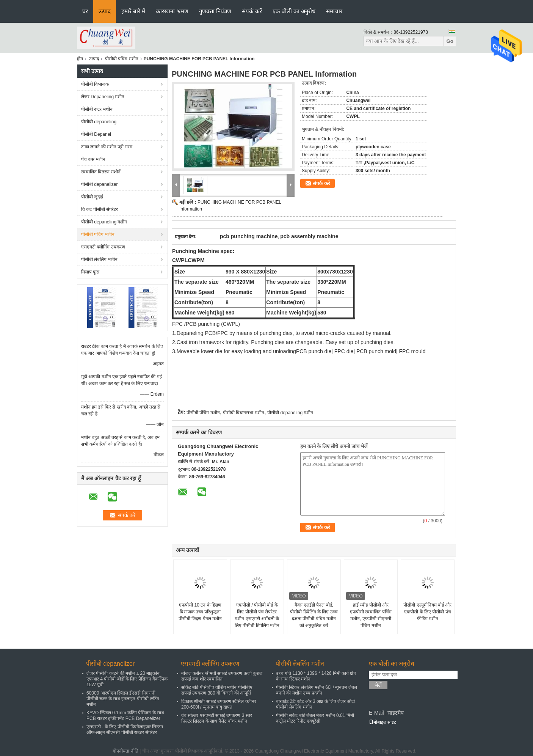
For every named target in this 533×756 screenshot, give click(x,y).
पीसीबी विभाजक (95, 84)
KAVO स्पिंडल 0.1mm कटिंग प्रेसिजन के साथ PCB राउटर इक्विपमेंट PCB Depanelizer (125, 716)
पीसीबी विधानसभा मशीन (244, 413)
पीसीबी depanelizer (99, 184)
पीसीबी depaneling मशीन (104, 222)
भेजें (378, 685)
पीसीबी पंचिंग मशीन (122, 59)
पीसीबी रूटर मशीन (97, 109)
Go (450, 41)
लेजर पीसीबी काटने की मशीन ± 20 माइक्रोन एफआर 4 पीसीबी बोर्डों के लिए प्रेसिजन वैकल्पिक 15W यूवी (127, 679)
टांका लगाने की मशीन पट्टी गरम (107, 147)
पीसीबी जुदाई (92, 197)
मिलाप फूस (90, 272)
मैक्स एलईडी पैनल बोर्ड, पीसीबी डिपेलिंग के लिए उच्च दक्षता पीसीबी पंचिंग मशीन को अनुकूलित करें (314, 615)
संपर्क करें (252, 11)
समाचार (334, 11)
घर (85, 11)
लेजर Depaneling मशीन (103, 97)
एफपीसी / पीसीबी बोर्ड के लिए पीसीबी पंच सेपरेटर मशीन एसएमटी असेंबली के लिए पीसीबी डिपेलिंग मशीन (257, 615)
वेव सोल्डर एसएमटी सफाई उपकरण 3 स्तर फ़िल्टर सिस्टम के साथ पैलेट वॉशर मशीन (217, 718)
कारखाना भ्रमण (172, 11)
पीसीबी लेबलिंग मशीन (99, 259)
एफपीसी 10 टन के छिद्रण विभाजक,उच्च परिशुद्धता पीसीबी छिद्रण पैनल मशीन (200, 612)
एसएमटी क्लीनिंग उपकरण (103, 247)
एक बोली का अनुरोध (294, 11)
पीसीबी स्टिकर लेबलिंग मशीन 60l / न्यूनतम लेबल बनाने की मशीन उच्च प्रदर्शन (317, 690)
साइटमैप (396, 713)
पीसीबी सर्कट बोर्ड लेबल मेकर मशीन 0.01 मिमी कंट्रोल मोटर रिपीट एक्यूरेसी (315, 718)
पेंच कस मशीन (93, 159)
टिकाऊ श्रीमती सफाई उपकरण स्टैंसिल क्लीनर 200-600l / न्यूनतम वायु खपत (219, 704)
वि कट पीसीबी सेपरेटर (100, 209)
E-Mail (376, 713)
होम (80, 59)
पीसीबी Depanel (96, 134)
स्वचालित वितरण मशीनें (101, 172)
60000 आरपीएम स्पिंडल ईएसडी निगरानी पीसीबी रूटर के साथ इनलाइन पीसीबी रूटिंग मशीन (123, 699)
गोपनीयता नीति (125, 751)
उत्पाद (105, 11)
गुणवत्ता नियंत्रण (215, 11)
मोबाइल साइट (383, 722)
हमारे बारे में (133, 11)
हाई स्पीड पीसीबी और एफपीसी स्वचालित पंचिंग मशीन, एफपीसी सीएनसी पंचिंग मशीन (371, 615)
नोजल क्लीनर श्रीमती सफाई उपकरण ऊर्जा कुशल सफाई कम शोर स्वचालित (222, 676)
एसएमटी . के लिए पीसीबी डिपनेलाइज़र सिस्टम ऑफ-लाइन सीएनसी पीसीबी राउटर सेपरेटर (125, 730)
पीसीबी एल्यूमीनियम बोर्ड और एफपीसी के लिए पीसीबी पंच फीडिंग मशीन (427, 612)
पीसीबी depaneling (99, 122)
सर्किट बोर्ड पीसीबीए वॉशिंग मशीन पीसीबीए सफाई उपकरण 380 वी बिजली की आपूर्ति (217, 690)
